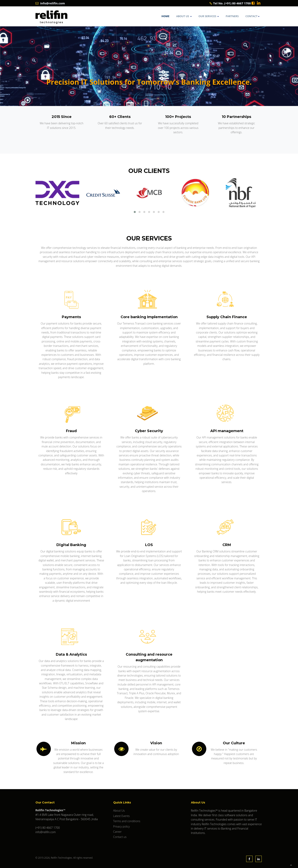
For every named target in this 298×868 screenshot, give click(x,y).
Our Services (209, 16)
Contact (252, 16)
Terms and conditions (127, 821)
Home (165, 16)
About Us (184, 16)
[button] (135, 212)
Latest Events (121, 816)
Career (117, 832)
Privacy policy (121, 826)
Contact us (120, 837)
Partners (232, 16)
